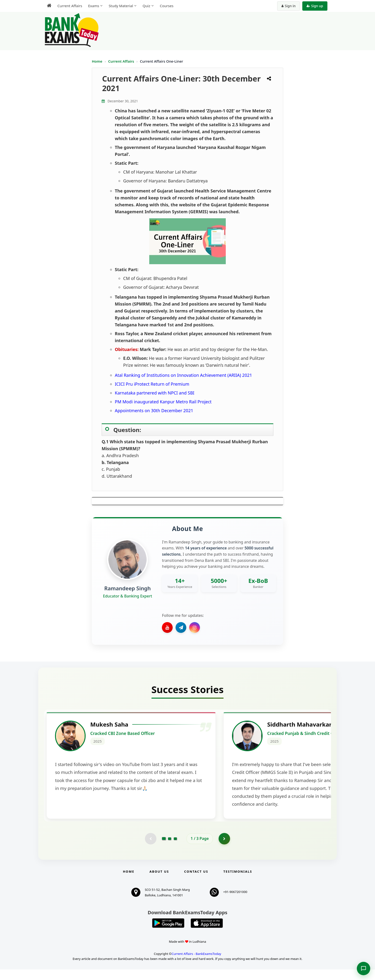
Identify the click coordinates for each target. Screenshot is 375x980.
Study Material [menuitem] (121, 6)
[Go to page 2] (170, 849)
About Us (159, 882)
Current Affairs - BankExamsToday (196, 964)
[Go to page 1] (164, 849)
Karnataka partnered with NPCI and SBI (155, 393)
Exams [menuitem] (94, 6)
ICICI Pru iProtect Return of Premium (152, 384)
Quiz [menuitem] (146, 6)
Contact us (196, 882)
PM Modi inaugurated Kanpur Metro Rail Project (163, 402)
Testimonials (238, 882)
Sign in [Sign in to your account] (289, 6)
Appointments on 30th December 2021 (154, 411)
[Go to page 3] (175, 849)
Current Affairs (121, 61)
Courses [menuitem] (167, 6)
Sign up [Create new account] (315, 6)
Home (97, 61)
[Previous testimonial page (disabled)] (150, 849)
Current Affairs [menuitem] (70, 6)
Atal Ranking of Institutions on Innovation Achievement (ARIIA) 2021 (183, 375)
